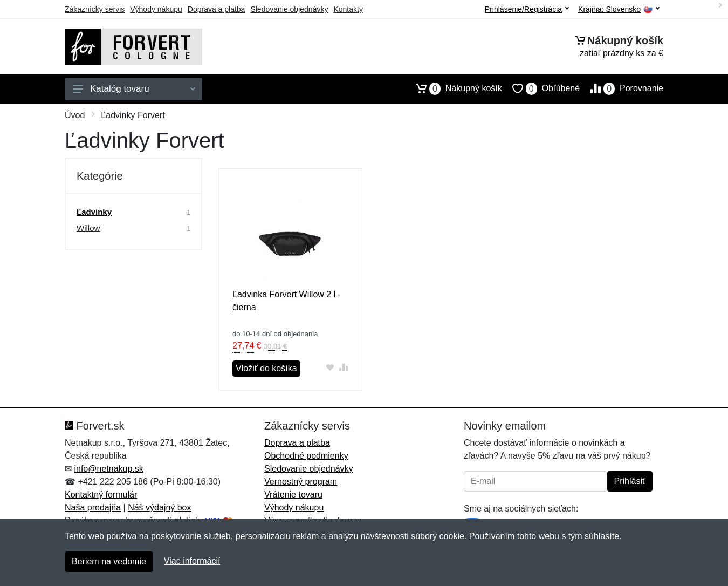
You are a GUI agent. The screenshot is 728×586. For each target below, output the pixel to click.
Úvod (75, 115)
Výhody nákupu (156, 9)
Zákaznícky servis (95, 9)
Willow (88, 228)
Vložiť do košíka (266, 368)
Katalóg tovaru (134, 89)
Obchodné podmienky (306, 456)
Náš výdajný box (159, 507)
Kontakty (348, 9)
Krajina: (619, 9)
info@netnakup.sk (108, 469)
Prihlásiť (630, 481)
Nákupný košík (454, 88)
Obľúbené (541, 88)
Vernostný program (301, 482)
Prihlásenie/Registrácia (527, 9)
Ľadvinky (94, 212)
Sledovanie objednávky (289, 9)
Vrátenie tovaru (293, 495)
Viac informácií (192, 561)
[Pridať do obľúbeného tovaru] (330, 367)
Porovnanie (621, 88)
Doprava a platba (217, 9)
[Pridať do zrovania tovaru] (344, 367)
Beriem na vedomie (109, 561)
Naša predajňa (93, 507)
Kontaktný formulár (101, 495)
